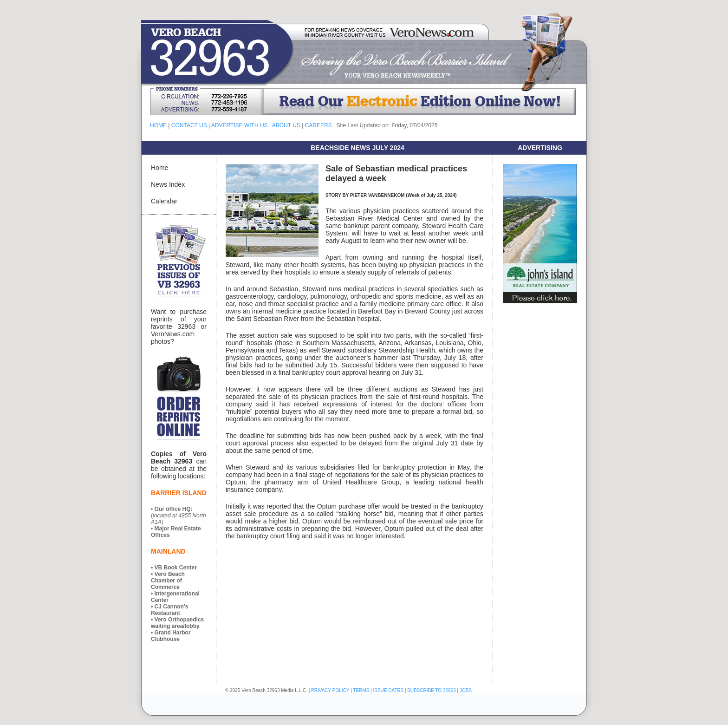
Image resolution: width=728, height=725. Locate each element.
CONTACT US (189, 125)
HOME (158, 125)
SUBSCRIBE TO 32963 (432, 690)
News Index (168, 184)
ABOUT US (286, 125)
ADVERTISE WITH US (240, 125)
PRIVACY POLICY (330, 690)
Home (159, 168)
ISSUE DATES (388, 690)
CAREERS (318, 125)
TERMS (361, 690)
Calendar (164, 201)
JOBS (466, 690)
